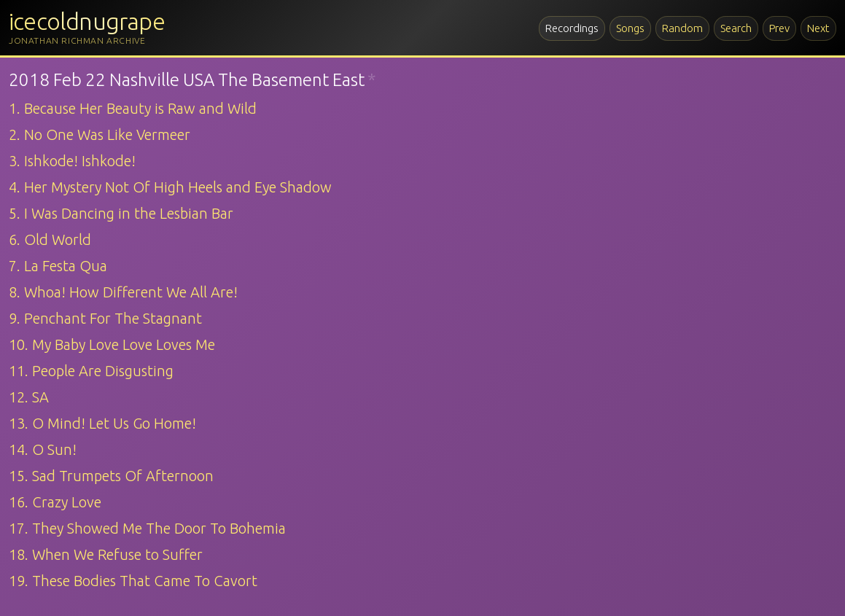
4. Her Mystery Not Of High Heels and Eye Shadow (170, 187)
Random (682, 28)
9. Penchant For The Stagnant (105, 318)
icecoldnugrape (87, 21)
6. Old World (50, 239)
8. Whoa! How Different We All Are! (123, 292)
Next (818, 28)
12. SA (29, 397)
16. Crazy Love (55, 502)
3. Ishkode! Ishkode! (72, 161)
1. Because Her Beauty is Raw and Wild (133, 108)
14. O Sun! (43, 449)
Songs (630, 28)
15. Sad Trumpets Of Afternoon (111, 476)
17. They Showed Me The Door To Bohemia (147, 528)
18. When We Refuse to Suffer (106, 554)
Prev (779, 28)
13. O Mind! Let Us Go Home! (102, 423)
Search (736, 28)
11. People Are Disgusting (91, 371)
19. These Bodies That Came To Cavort (133, 581)
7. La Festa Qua (58, 266)
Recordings (572, 28)
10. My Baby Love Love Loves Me (112, 344)
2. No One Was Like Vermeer (100, 134)
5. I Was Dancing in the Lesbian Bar (121, 213)
